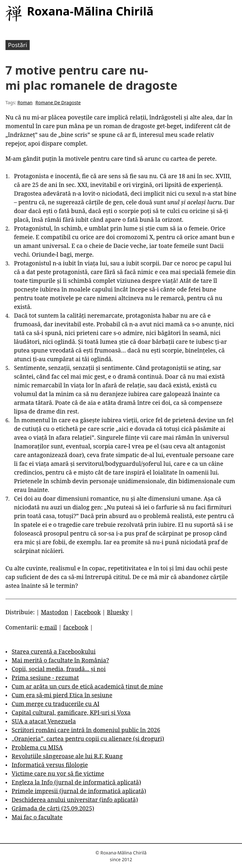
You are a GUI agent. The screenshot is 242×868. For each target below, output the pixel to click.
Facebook (88, 612)
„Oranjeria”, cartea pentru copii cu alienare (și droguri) (88, 739)
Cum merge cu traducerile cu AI (55, 704)
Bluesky (118, 612)
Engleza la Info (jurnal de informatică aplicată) (76, 782)
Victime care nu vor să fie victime (58, 773)
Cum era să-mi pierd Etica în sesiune (62, 695)
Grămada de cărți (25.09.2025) (53, 808)
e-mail (48, 627)
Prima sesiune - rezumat (45, 678)
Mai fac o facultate (37, 817)
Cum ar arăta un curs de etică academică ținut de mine (87, 686)
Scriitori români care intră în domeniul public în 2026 (86, 730)
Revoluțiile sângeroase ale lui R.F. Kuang (67, 756)
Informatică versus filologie (50, 765)
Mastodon (55, 612)
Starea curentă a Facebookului (54, 651)
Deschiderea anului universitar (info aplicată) (75, 800)
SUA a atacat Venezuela (44, 721)
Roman (25, 102)
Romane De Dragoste (58, 102)
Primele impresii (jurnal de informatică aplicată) (79, 791)
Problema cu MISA (37, 747)
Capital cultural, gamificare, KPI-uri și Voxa (71, 712)
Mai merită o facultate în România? (60, 660)
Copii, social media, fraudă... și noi (59, 669)
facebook (76, 627)
